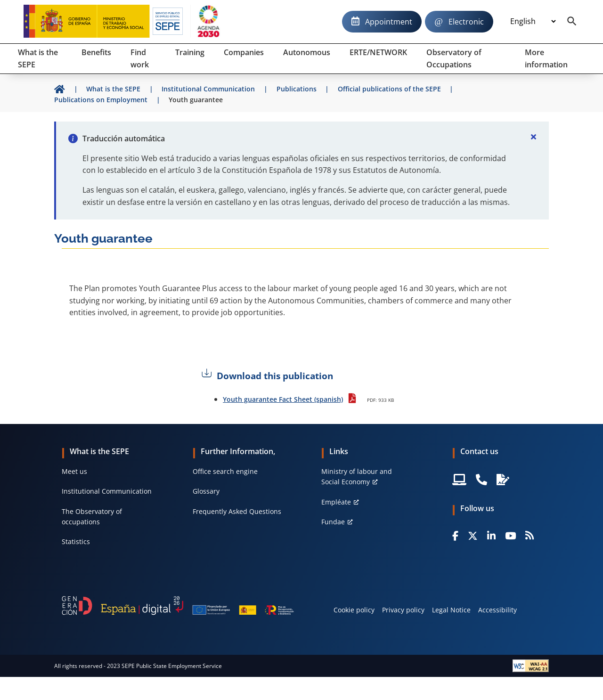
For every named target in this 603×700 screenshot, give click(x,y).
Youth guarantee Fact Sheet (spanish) (283, 399)
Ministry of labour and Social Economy (357, 476)
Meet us (74, 471)
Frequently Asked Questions (237, 511)
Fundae (333, 522)
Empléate (336, 502)
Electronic (466, 22)
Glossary (206, 491)
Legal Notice (451, 610)
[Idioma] (533, 22)
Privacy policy (403, 610)
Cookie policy (354, 610)
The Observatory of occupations (92, 517)
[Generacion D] (178, 606)
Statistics (76, 541)
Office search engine (225, 471)
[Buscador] (572, 22)
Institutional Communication (107, 491)
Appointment (389, 22)
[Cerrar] (534, 137)
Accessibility (497, 610)
